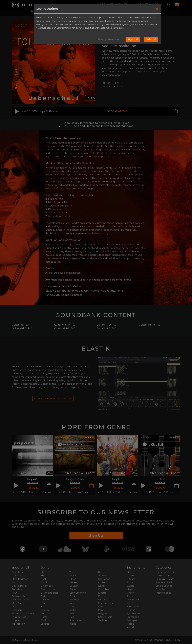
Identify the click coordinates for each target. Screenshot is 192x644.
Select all (151, 39)
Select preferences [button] (108, 39)
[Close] (157, 9)
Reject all (133, 39)
